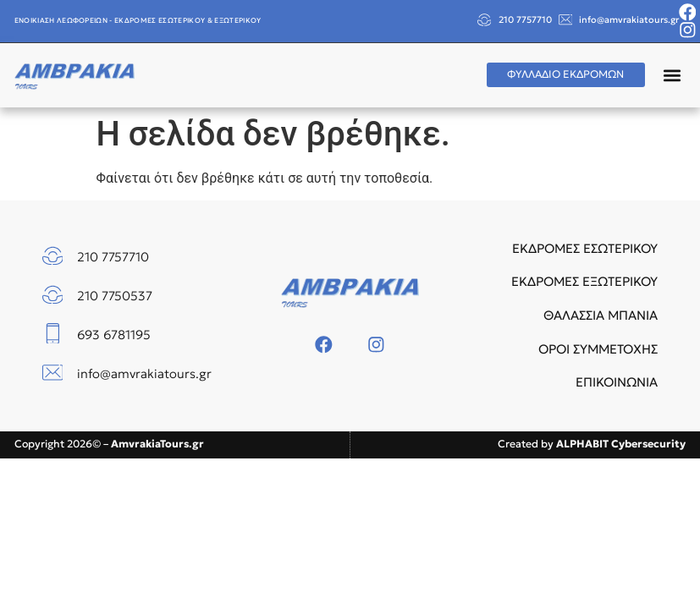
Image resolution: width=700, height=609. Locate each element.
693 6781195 (114, 335)
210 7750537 (115, 296)
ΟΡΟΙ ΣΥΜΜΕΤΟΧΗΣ (598, 349)
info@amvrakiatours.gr (629, 20)
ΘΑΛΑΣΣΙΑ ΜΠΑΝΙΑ (601, 315)
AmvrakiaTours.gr (157, 444)
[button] (672, 75)
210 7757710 (525, 20)
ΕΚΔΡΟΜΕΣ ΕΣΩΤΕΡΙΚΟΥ (585, 248)
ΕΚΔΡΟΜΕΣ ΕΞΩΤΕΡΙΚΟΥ (584, 281)
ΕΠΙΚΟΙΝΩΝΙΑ (617, 382)
